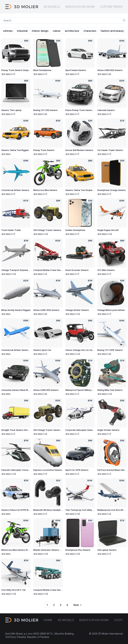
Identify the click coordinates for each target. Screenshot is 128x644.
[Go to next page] (77, 605)
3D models (52, 7)
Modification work (80, 7)
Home (48, 620)
